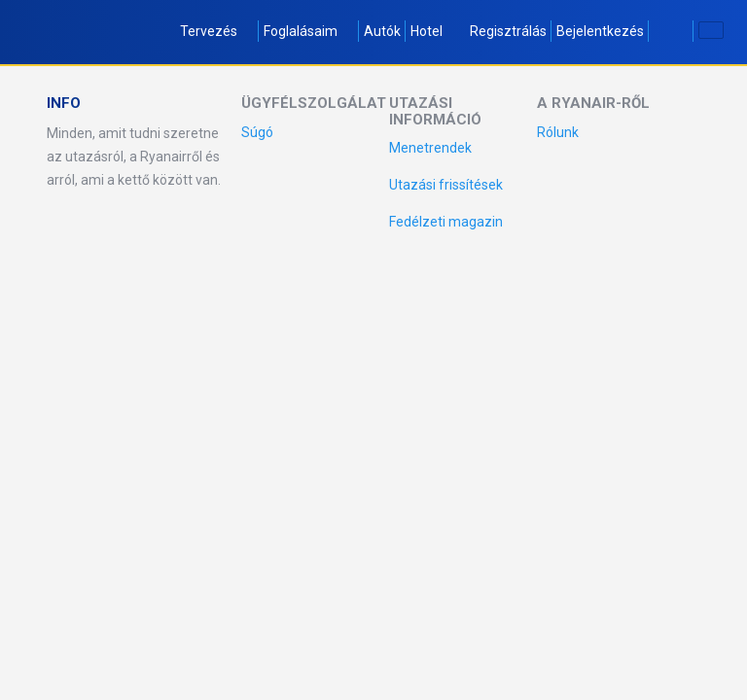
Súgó (257, 132)
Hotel (427, 31)
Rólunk (558, 132)
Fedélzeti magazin (446, 222)
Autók (382, 31)
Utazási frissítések (446, 185)
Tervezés (217, 31)
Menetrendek (430, 148)
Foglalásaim (309, 31)
